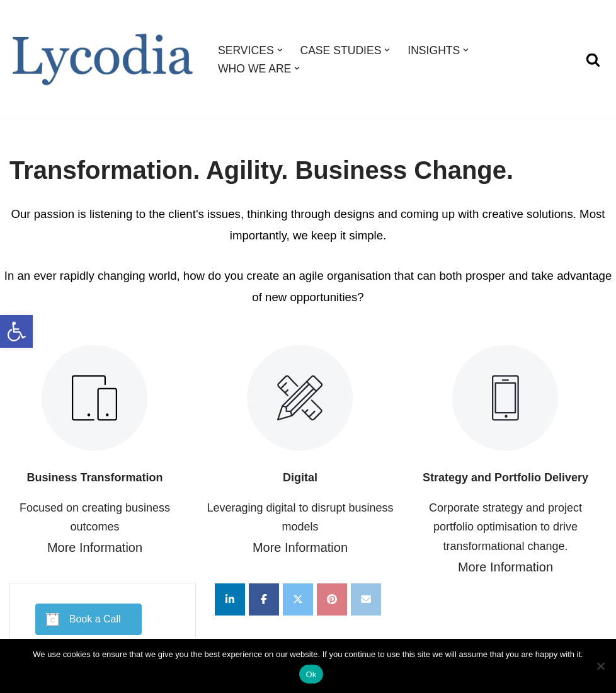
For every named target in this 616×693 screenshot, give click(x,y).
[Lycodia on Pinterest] (332, 599)
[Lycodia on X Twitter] (298, 599)
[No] (600, 666)
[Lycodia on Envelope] (366, 599)
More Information (95, 547)
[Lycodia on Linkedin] (230, 599)
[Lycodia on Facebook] (264, 599)
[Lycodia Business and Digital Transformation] (103, 60)
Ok (311, 674)
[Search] (593, 60)
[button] (16, 331)
